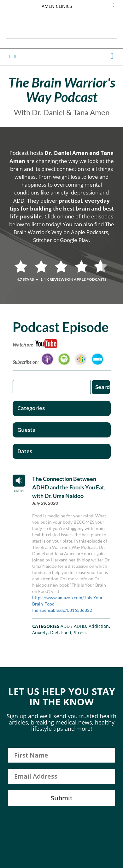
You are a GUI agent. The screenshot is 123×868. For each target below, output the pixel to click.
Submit (62, 798)
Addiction (99, 626)
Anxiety (40, 632)
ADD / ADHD (73, 626)
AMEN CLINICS (57, 6)
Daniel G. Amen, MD (61, 29)
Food (66, 632)
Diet (54, 632)
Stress (80, 632)
